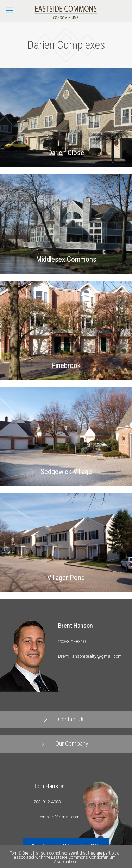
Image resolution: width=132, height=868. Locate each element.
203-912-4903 (47, 802)
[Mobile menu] (10, 11)
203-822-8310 (72, 641)
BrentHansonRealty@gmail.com (90, 656)
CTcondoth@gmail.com (56, 817)
